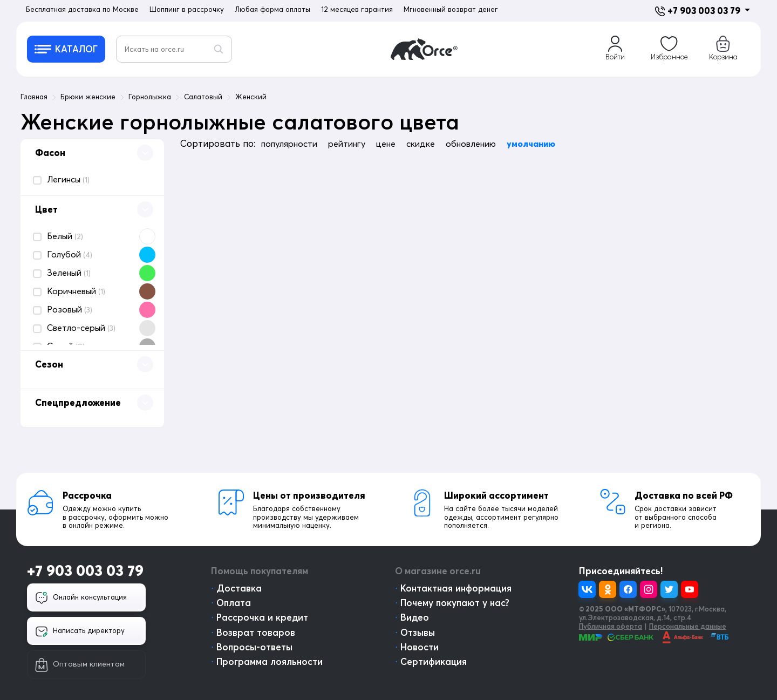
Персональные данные (688, 626)
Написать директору (80, 631)
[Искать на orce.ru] (174, 49)
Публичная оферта (611, 626)
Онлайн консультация (81, 598)
